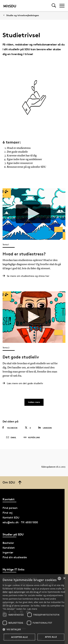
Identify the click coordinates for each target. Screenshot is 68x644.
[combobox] (59, 578)
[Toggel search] (54, 6)
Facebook (10, 428)
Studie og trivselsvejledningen (23, 15)
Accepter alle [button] (19, 637)
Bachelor (8, 543)
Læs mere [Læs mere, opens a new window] (32, 609)
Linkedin (45, 428)
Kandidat (9, 548)
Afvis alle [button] (51, 637)
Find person (10, 508)
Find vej (8, 513)
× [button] (64, 578)
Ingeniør (8, 553)
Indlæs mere (34, 402)
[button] (34, 630)
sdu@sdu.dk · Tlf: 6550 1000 (20, 522)
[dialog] (34, 609)
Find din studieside (15, 557)
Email (11, 438)
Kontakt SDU (11, 518)
